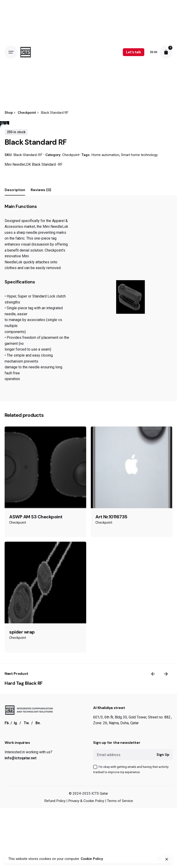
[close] (167, 859)
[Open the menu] (11, 52)
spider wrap (22, 776)
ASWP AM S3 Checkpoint (36, 661)
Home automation (105, 299)
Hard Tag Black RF (24, 827)
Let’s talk (134, 52)
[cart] (166, 52)
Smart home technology (139, 299)
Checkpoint (71, 299)
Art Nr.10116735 (111, 661)
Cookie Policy (92, 859)
